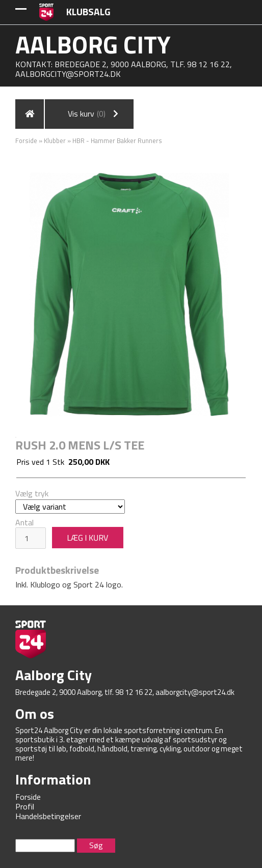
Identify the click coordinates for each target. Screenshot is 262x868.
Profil (25, 806)
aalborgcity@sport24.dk (68, 74)
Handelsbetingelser (48, 816)
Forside (26, 141)
